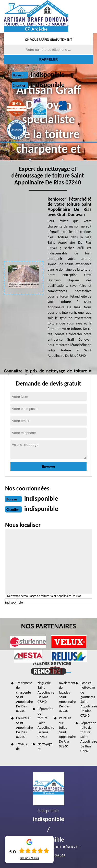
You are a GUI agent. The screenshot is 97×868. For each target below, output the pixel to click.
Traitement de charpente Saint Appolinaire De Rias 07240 (22, 697)
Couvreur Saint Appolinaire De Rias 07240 (22, 727)
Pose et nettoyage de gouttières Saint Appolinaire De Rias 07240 (87, 699)
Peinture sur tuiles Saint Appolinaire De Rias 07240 (65, 732)
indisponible (48, 74)
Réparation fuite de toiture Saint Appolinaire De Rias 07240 (87, 737)
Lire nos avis (29, 858)
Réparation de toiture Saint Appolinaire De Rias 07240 (44, 723)
